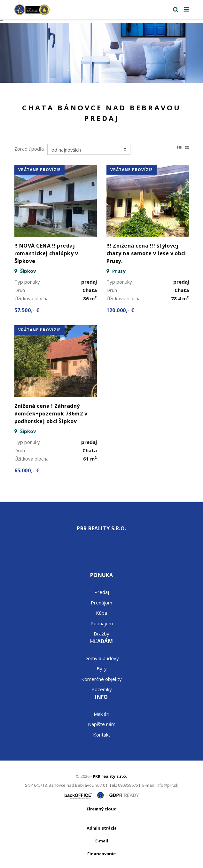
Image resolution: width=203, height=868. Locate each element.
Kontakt (102, 735)
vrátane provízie (39, 170)
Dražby (101, 634)
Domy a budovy (102, 658)
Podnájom (102, 623)
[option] (101, 53)
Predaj (102, 592)
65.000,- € (27, 470)
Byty (102, 668)
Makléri (101, 714)
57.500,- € (27, 310)
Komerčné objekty (101, 679)
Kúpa (101, 613)
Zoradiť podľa (29, 149)
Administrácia (102, 828)
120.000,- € (121, 310)
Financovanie (101, 854)
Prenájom (101, 603)
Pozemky (102, 689)
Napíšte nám (102, 724)
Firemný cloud (102, 809)
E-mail (102, 841)
